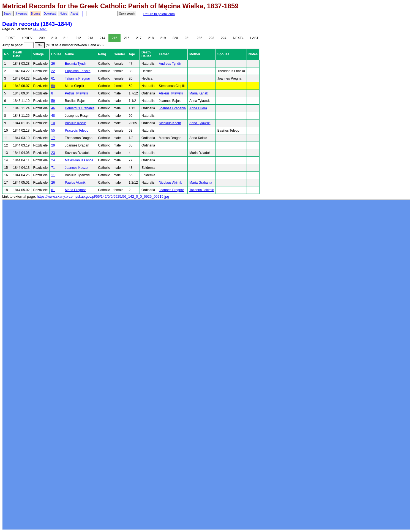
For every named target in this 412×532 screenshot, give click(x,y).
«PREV (27, 38)
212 (78, 38)
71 (53, 168)
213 (90, 38)
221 (187, 38)
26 (53, 64)
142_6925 (40, 29)
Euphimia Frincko (78, 71)
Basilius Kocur (75, 123)
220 (175, 38)
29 (53, 145)
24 (53, 160)
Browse (36, 14)
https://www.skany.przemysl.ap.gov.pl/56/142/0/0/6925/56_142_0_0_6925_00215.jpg (103, 196)
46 (53, 108)
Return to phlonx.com (159, 14)
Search (8, 14)
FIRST (10, 38)
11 (53, 175)
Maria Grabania (201, 183)
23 (53, 153)
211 (66, 38)
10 (53, 123)
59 (53, 86)
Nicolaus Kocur (170, 123)
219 (163, 38)
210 (54, 38)
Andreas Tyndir (170, 64)
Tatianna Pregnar (77, 78)
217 (139, 38)
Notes (63, 14)
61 (53, 78)
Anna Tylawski (200, 123)
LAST (254, 38)
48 (53, 116)
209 (42, 38)
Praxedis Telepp (77, 131)
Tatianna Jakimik (202, 190)
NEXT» (238, 38)
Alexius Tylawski (171, 93)
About (74, 14)
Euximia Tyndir (76, 64)
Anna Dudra (198, 108)
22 (53, 71)
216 (127, 38)
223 (211, 38)
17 (53, 138)
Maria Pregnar (75, 190)
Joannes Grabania (172, 108)
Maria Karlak (199, 93)
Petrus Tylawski (76, 93)
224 (224, 38)
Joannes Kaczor (77, 168)
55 (53, 131)
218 (151, 38)
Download (50, 14)
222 (199, 38)
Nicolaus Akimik (170, 183)
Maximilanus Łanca (79, 160)
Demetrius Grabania (80, 108)
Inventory (22, 14)
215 (114, 38)
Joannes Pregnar (171, 190)
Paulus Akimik (75, 183)
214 (102, 38)
